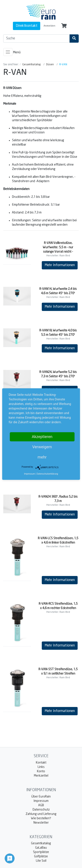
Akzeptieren (42, 437)
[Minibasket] (64, 26)
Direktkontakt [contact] (27, 26)
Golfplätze (41, 856)
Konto (41, 771)
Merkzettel (41, 776)
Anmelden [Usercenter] (49, 26)
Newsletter (41, 823)
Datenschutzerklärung (47, 474)
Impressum (41, 801)
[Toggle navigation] (8, 52)
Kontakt (41, 763)
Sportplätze (41, 852)
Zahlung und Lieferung (41, 814)
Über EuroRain (41, 797)
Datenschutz (41, 810)
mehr (42, 457)
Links (41, 767)
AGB (41, 805)
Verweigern (42, 447)
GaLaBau (41, 848)
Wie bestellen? (41, 818)
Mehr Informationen (60, 265)
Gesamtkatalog (41, 843)
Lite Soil (41, 861)
